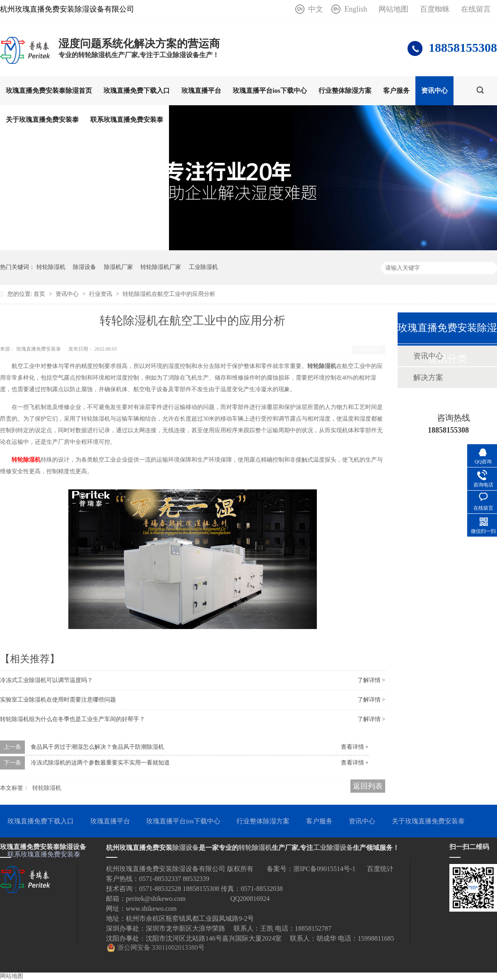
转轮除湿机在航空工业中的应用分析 (169, 294)
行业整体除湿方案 (345, 91)
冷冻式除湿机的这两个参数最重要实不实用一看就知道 (100, 763)
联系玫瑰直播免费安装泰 (127, 120)
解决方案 (428, 377)
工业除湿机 (203, 267)
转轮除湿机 (51, 267)
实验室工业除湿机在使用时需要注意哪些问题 (58, 700)
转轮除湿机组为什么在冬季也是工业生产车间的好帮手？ (72, 719)
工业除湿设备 (333, 848)
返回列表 (369, 350)
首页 (40, 294)
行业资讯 (101, 294)
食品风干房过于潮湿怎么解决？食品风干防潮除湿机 (97, 747)
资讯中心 (434, 91)
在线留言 (476, 9)
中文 (316, 9)
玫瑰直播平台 (201, 91)
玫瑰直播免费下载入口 (137, 91)
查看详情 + (355, 747)
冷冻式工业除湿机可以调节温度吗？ (46, 680)
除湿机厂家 (118, 267)
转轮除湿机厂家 (161, 267)
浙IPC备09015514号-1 (324, 869)
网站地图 (393, 9)
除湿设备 (84, 267)
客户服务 (396, 91)
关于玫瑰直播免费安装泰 (42, 120)
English (356, 9)
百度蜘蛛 (435, 9)
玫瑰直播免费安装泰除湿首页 (49, 91)
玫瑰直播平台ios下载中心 (270, 91)
